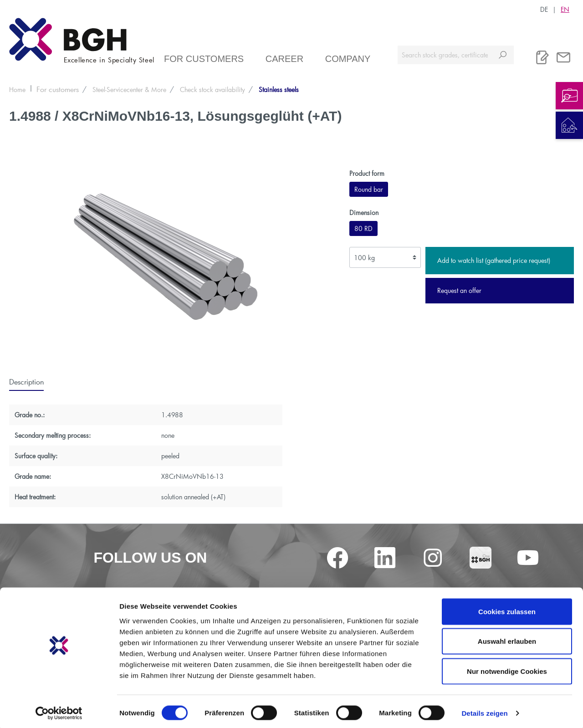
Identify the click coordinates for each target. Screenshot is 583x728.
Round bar (369, 189)
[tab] (26, 381)
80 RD (363, 228)
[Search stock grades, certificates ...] (445, 55)
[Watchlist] (542, 57)
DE (544, 9)
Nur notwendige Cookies (507, 668)
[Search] (503, 55)
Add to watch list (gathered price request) (494, 260)
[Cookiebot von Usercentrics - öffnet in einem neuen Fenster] (59, 710)
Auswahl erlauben (507, 638)
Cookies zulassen (507, 608)
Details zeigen (484, 710)
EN (565, 9)
